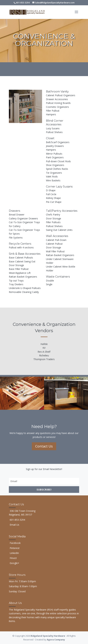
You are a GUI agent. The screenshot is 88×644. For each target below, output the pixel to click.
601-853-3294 (23, 3)
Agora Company (56, 640)
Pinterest (15, 548)
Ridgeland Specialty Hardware (48, 636)
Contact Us (44, 446)
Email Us (14, 525)
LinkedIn (14, 553)
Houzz (13, 558)
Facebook (15, 543)
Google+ (14, 563)
